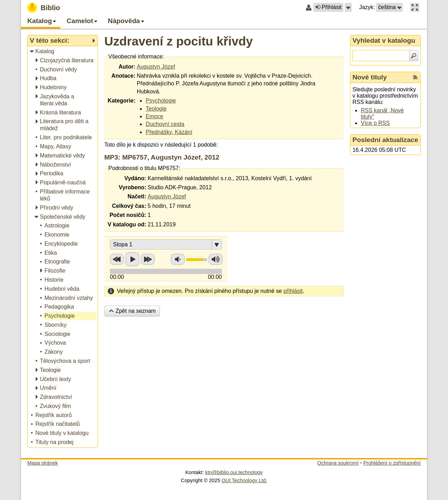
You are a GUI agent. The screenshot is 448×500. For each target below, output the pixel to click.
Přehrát (132, 259)
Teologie (156, 109)
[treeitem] (63, 52)
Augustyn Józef (156, 67)
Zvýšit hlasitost (216, 259)
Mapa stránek (43, 463)
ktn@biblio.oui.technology (234, 472)
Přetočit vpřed (148, 259)
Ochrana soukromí (338, 463)
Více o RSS (375, 123)
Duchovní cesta (165, 124)
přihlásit (293, 291)
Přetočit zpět (117, 259)
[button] (348, 7)
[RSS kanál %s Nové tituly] (415, 77)
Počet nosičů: (128, 215)
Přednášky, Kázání (169, 132)
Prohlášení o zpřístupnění (392, 463)
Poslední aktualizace (385, 140)
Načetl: (137, 196)
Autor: (127, 67)
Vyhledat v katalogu (384, 40)
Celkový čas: (129, 206)
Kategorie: (122, 101)
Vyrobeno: (132, 187)
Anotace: (123, 76)
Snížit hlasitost (178, 259)
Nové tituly (370, 77)
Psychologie (161, 101)
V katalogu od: (127, 224)
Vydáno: (135, 178)
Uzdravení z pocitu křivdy (178, 41)
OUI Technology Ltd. (244, 480)
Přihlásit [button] (328, 7)
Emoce (154, 116)
